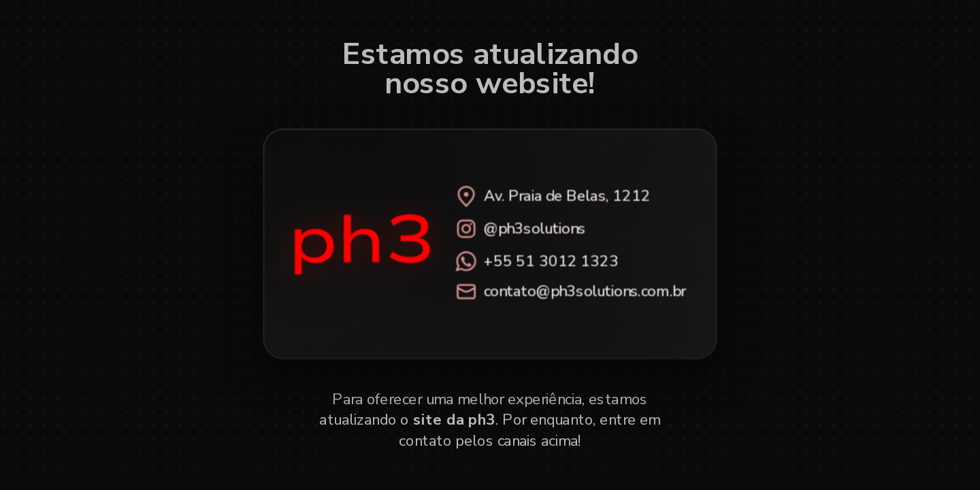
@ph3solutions (520, 228)
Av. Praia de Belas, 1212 (552, 196)
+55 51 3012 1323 (536, 261)
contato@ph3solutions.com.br (570, 291)
